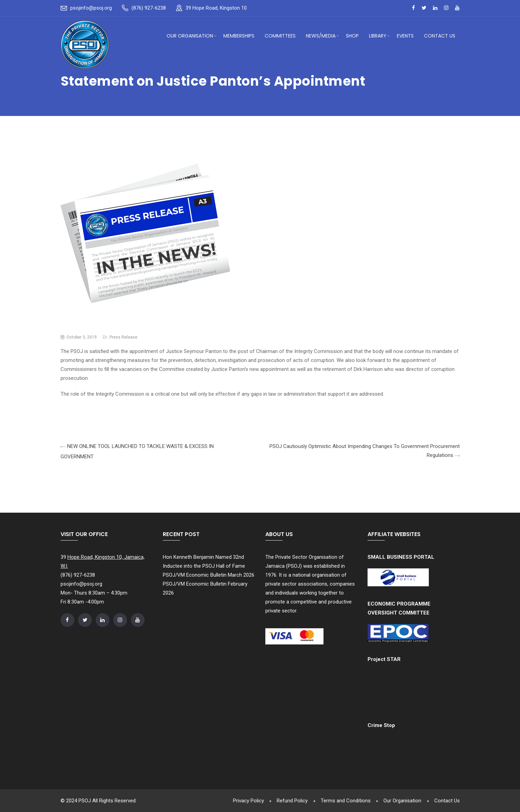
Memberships (239, 36)
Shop (352, 36)
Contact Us (440, 36)
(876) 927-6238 (149, 8)
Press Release (123, 337)
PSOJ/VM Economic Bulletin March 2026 (209, 575)
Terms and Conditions (344, 801)
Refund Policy (290, 801)
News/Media (321, 36)
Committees (280, 36)
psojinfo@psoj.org (91, 8)
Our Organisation (190, 36)
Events (405, 36)
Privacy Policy (245, 801)
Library (378, 36)
